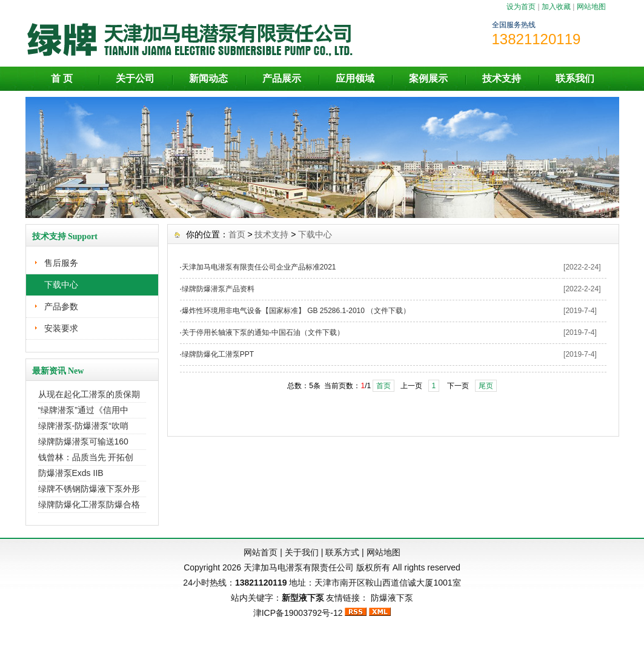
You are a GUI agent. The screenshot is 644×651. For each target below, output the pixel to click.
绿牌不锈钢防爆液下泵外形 (89, 489)
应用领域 (355, 78)
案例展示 (428, 78)
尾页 (486, 386)
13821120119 (261, 583)
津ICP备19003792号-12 (298, 613)
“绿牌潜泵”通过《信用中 (83, 410)
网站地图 (591, 7)
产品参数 (61, 306)
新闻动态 (208, 78)
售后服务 (61, 263)
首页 (237, 234)
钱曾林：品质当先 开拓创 (86, 457)
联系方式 (342, 552)
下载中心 (61, 285)
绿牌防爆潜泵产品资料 (218, 289)
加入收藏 (556, 7)
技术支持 (502, 78)
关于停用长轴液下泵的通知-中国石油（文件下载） (263, 332)
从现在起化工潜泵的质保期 (89, 394)
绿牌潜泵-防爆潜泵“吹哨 (83, 426)
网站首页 (261, 552)
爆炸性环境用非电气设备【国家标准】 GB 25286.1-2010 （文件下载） (296, 311)
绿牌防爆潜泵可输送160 (83, 441)
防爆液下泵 (392, 598)
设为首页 (521, 7)
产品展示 (282, 78)
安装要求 (61, 328)
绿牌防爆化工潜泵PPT (218, 354)
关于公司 (135, 78)
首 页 (62, 78)
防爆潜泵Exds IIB (71, 473)
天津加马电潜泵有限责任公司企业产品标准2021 (259, 267)
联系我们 (575, 78)
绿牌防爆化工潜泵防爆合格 (89, 504)
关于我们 (302, 552)
